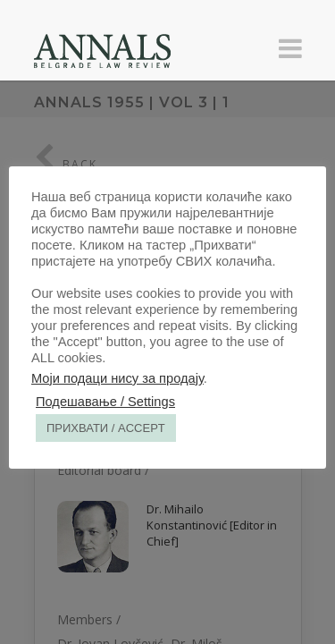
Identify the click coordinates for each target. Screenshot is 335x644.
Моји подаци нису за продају (117, 378)
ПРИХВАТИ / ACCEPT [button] (106, 428)
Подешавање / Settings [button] (105, 402)
